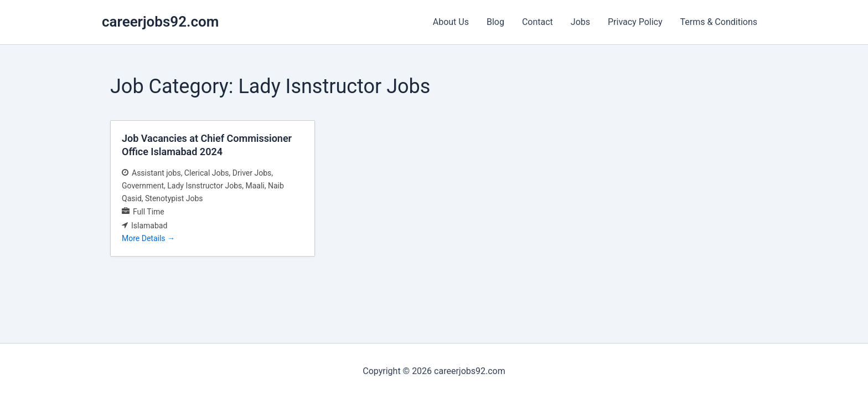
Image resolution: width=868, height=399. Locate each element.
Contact (538, 22)
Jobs (580, 22)
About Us (451, 22)
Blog (495, 22)
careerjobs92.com (160, 22)
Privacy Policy (635, 22)
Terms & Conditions (719, 22)
